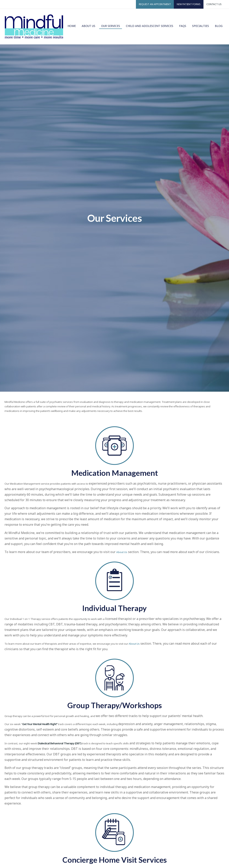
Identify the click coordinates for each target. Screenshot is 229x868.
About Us (88, 26)
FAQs (183, 26)
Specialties (201, 26)
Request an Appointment (155, 4)
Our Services (111, 26)
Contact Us (214, 4)
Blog (219, 26)
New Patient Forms (189, 4)
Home (72, 26)
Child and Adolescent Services (150, 26)
